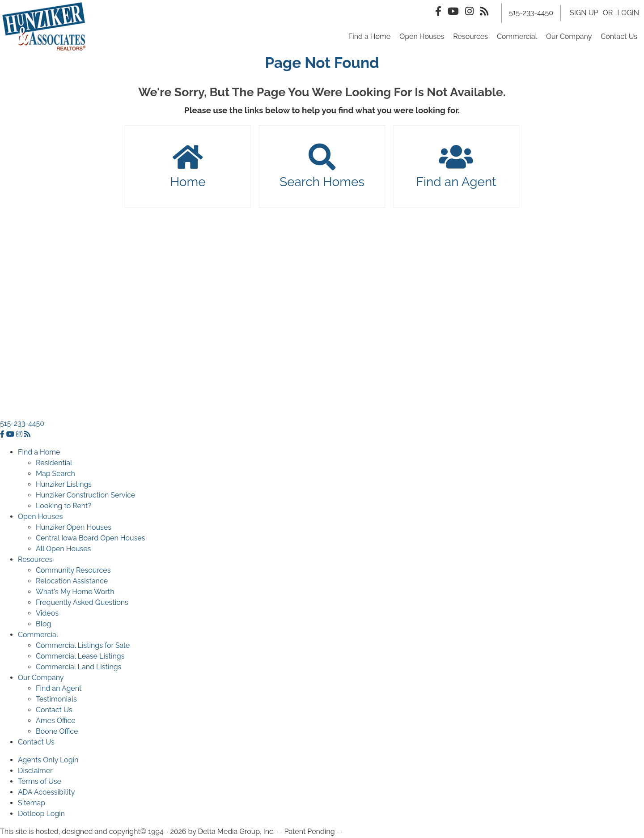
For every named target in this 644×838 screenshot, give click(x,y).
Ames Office (56, 721)
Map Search (55, 474)
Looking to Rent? (64, 507)
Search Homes (322, 168)
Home (188, 168)
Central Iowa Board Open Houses (90, 539)
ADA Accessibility (46, 793)
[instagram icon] (20, 435)
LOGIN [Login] (628, 13)
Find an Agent (456, 168)
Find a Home (369, 37)
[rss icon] (27, 435)
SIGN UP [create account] (584, 13)
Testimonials (56, 700)
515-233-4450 (22, 424)
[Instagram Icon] (469, 12)
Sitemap (32, 804)
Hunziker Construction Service (85, 496)
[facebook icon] (3, 435)
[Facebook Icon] (438, 12)
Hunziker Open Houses (74, 528)
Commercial (517, 37)
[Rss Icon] (484, 12)
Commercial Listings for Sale (83, 646)
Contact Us (619, 37)
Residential (54, 464)
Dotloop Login (41, 815)
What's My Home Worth (75, 593)
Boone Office (57, 732)
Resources (470, 37)
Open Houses (422, 37)
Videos (47, 614)
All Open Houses (63, 550)
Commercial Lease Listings (80, 657)
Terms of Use (40, 782)
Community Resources (73, 571)
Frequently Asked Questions (82, 603)
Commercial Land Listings (78, 668)
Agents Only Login (48, 761)
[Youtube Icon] (453, 12)
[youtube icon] (11, 435)
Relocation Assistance (72, 582)
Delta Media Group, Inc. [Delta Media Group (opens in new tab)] (236, 832)
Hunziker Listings (64, 485)
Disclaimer (35, 772)
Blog (43, 625)
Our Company (569, 37)
